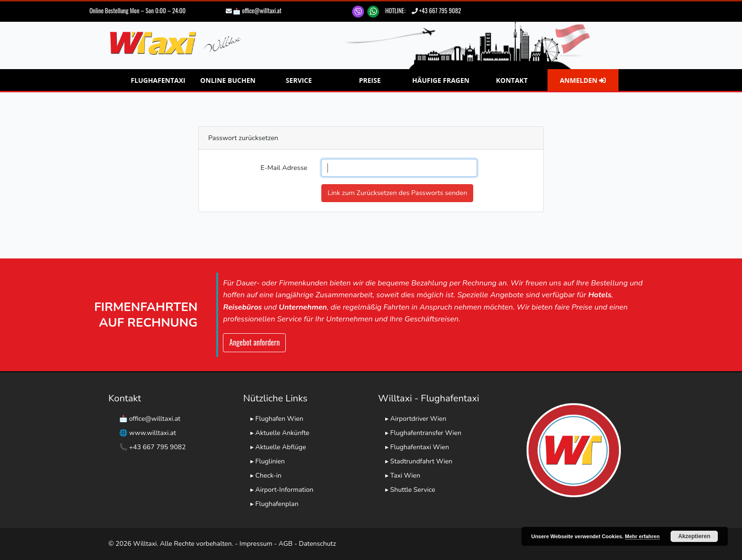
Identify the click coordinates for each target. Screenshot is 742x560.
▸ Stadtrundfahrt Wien (419, 461)
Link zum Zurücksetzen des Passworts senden (397, 193)
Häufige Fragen (441, 80)
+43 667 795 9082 (440, 10)
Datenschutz (318, 544)
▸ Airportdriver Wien (416, 419)
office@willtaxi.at (155, 419)
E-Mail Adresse (284, 168)
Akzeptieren (694, 536)
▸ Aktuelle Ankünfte (280, 433)
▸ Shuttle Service (410, 490)
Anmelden (583, 80)
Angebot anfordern (254, 342)
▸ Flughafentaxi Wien (417, 447)
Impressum (256, 544)
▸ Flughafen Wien (277, 419)
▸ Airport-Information (282, 490)
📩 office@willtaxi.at (257, 10)
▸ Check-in (266, 476)
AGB (286, 544)
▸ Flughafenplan (274, 504)
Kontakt (512, 80)
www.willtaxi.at (153, 433)
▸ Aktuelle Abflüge (278, 447)
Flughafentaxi (158, 80)
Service (299, 80)
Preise (370, 80)
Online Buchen (228, 80)
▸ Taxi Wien (403, 476)
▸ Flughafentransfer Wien (423, 433)
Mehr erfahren (642, 536)
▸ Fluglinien (268, 461)
